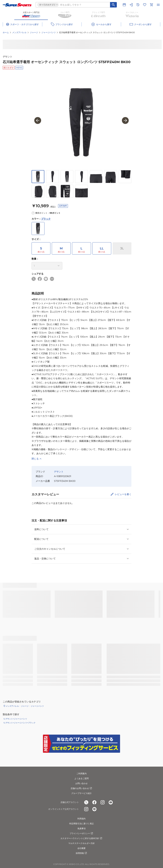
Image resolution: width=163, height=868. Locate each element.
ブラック (46, 219)
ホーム (6, 32)
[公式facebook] (94, 803)
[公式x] (86, 803)
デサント (7, 57)
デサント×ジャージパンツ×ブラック (20, 723)
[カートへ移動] (151, 5)
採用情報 (81, 853)
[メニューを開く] (158, 5)
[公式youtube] (111, 803)
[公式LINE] (94, 809)
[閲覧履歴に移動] (138, 5)
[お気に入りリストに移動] (145, 5)
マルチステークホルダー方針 (81, 843)
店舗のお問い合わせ (81, 788)
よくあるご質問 (81, 778)
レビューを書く (123, 494)
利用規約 (81, 819)
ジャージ (34, 32)
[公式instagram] (103, 803)
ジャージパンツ (49, 32)
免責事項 (81, 828)
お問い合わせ (81, 783)
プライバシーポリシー (81, 833)
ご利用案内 (81, 773)
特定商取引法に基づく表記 (81, 824)
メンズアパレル (19, 32)
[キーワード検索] (113, 5)
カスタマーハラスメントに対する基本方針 (81, 838)
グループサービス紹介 (81, 793)
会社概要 (81, 848)
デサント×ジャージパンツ (16, 719)
